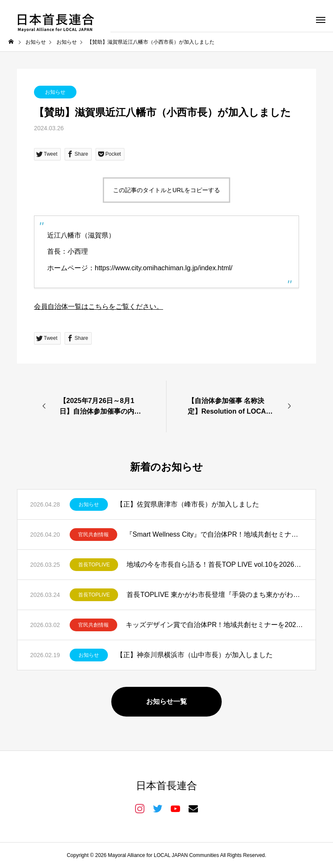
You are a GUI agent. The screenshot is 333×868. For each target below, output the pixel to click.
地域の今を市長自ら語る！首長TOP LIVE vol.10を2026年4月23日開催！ (215, 564)
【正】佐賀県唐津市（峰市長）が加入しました (188, 504)
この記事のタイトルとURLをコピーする (166, 190)
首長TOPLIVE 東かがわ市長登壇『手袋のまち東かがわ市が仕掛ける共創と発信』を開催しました (215, 595)
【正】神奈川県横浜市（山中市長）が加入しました (195, 655)
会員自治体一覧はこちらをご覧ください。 (99, 307)
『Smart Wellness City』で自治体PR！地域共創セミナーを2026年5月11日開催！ (214, 534)
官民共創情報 (93, 535)
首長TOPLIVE (94, 565)
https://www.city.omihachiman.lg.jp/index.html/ (164, 268)
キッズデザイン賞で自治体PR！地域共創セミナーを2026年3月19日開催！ (214, 625)
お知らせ (55, 92)
